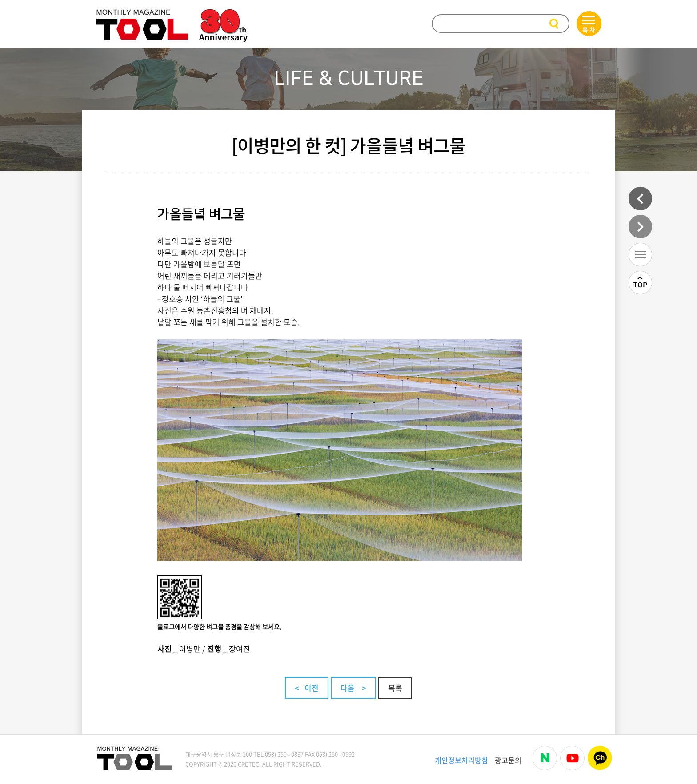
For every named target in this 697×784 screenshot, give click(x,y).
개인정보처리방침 (461, 760)
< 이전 (307, 688)
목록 (395, 688)
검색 (555, 24)
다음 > (353, 688)
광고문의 (508, 760)
